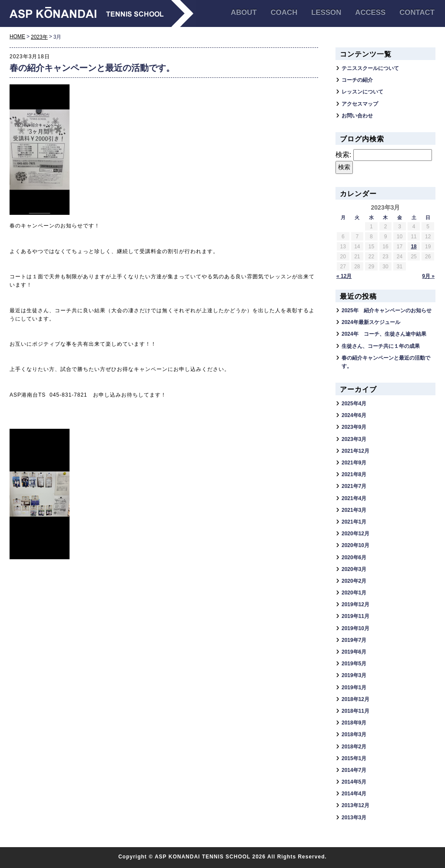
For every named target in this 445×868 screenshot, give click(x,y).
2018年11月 (355, 711)
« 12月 (344, 276)
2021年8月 (354, 474)
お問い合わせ (357, 116)
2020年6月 (354, 558)
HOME (17, 37)
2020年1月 (354, 593)
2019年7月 (354, 640)
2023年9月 (354, 427)
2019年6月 (354, 652)
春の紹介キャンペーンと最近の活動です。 (92, 68)
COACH (284, 12)
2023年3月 (354, 439)
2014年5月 (354, 782)
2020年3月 (354, 569)
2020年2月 (354, 581)
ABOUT (244, 12)
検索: (343, 155)
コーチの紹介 (357, 80)
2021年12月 (355, 451)
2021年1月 (354, 522)
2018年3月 (354, 734)
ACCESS (370, 12)
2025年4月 (354, 404)
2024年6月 (354, 415)
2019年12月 (355, 604)
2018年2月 (354, 747)
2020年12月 (355, 534)
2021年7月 (354, 486)
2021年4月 (354, 498)
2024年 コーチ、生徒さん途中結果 (384, 334)
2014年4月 (354, 794)
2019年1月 (354, 688)
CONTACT (417, 12)
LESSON (326, 12)
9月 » (428, 276)
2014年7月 (354, 770)
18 (413, 247)
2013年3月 (354, 818)
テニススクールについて (370, 68)
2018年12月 (355, 699)
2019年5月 (354, 664)
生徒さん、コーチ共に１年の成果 (381, 346)
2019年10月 (355, 628)
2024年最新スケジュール (371, 322)
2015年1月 (354, 758)
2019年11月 (355, 616)
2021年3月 (354, 510)
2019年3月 (354, 675)
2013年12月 (355, 805)
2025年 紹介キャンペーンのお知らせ (387, 310)
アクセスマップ (360, 104)
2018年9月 (354, 723)
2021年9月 (354, 463)
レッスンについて (362, 92)
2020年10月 (355, 545)
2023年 (39, 37)
